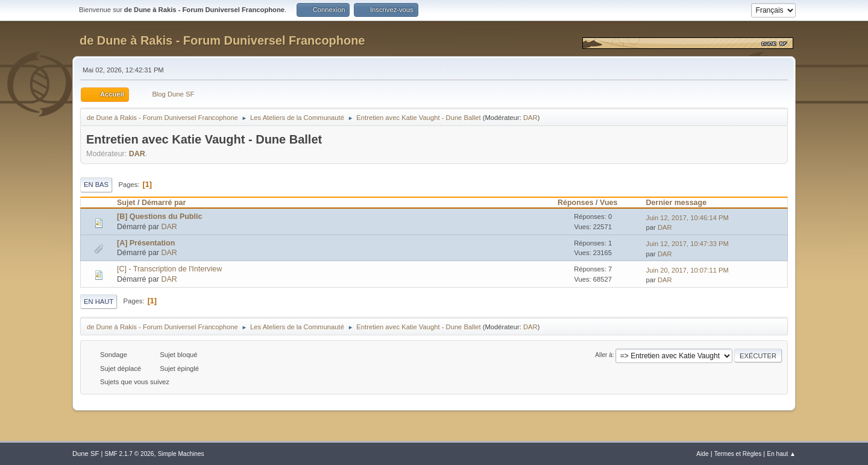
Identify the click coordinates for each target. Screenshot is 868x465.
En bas (96, 185)
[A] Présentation (146, 243)
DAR (530, 118)
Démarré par (164, 203)
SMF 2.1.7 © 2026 (129, 454)
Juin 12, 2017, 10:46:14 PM (687, 218)
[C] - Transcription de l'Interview (169, 269)
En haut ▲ (781, 454)
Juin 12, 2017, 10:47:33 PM (687, 244)
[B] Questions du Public (159, 217)
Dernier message (677, 203)
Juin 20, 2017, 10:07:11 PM (687, 270)
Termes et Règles (738, 454)
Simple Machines (181, 454)
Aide (702, 454)
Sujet (126, 203)
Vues (614, 203)
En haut (99, 302)
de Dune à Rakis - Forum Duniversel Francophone (222, 40)
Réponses (576, 203)
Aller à (604, 355)
